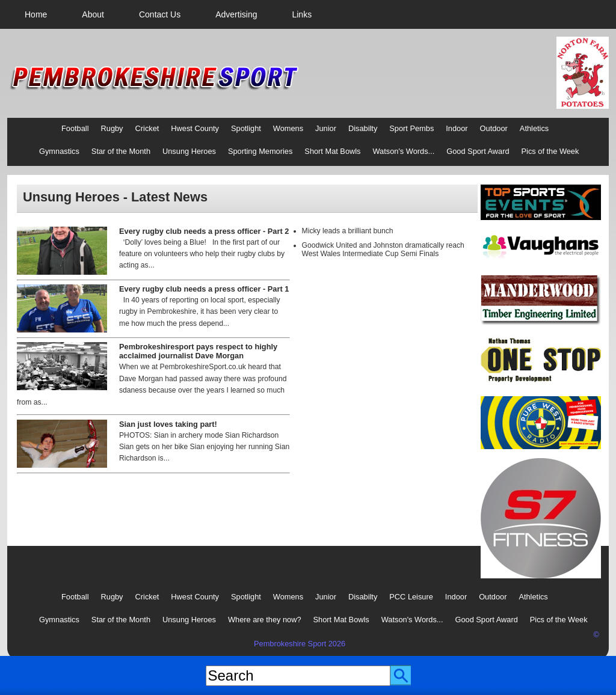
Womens (288, 128)
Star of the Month (121, 151)
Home (36, 14)
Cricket (147, 128)
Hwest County (195, 128)
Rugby (112, 128)
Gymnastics (59, 151)
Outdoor (494, 128)
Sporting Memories (260, 151)
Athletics (534, 128)
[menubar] (168, 14)
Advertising (236, 14)
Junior (326, 128)
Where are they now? (265, 620)
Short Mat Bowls (332, 151)
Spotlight (246, 128)
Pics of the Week (550, 151)
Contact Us (160, 14)
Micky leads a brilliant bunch (348, 231)
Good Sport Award (478, 151)
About (93, 14)
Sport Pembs (411, 128)
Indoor (457, 128)
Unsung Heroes (189, 151)
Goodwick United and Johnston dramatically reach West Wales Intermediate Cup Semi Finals (383, 250)
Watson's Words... (404, 151)
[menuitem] (36, 14)
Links (302, 14)
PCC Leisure (411, 597)
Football (75, 128)
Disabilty (363, 128)
